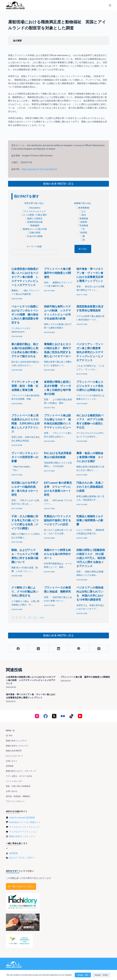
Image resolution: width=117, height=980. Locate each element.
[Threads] (99, 649)
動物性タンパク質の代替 (34, 229)
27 (30, 618)
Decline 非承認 (101, 975)
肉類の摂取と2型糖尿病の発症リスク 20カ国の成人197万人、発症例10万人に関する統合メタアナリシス (91, 558)
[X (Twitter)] (38, 649)
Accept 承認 (83, 975)
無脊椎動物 (83, 208)
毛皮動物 (83, 225)
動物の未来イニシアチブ (16, 741)
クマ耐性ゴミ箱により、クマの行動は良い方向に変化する (25, 592)
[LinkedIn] (59, 649)
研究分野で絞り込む (34, 203)
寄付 (9, 736)
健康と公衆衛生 (34, 219)
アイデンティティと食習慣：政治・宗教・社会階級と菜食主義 (25, 386)
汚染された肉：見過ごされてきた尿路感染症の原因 (90, 487)
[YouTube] (80, 716)
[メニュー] (110, 5)
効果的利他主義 (34, 222)
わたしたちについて (14, 756)
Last (42, 618)
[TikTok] (71, 716)
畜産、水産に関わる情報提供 (18, 786)
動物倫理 (34, 225)
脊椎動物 (83, 219)
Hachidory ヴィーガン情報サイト (25, 822)
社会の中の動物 (34, 236)
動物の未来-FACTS (14, 751)
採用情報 (10, 766)
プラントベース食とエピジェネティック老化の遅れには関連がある (90, 386)
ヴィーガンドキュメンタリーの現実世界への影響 (25, 457)
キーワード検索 (34, 247)
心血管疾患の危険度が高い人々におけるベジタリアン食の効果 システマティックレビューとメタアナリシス (25, 277)
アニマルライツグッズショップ (24, 827)
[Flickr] (63, 716)
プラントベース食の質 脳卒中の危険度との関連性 (59, 273)
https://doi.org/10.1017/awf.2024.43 (39, 169)
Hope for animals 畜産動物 (22, 818)
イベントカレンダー (14, 781)
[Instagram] (37, 716)
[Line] (79, 649)
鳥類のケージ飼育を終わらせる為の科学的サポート (57, 554)
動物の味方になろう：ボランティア (21, 771)
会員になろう (12, 761)
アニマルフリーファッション (23, 832)
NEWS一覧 (10, 731)
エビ (83, 211)
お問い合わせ (12, 791)
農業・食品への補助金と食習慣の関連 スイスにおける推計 (90, 457)
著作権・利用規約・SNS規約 (18, 796)
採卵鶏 (83, 222)
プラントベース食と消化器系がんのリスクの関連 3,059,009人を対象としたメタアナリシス (26, 423)
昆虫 (83, 215)
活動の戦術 (34, 233)
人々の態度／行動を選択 (34, 215)
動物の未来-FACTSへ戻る (58, 184)
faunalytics (34, 208)
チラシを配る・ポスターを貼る (19, 776)
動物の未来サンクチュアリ (17, 746)
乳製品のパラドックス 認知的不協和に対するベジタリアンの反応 (59, 520)
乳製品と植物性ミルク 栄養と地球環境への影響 (91, 520)
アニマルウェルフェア (34, 211)
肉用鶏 (83, 233)
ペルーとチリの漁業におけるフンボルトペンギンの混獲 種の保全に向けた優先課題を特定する (25, 315)
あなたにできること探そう (22, 858)
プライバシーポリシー (15, 801)
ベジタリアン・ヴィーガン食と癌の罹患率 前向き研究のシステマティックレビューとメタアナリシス (90, 352)
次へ (36, 618)
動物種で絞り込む (83, 203)
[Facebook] (18, 649)
